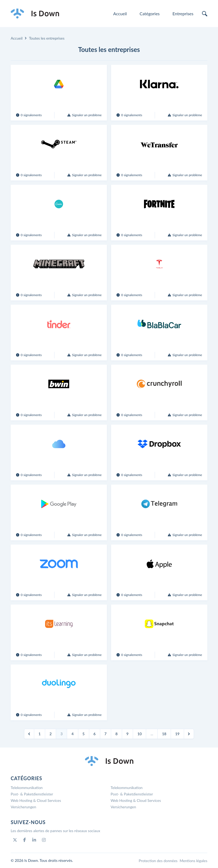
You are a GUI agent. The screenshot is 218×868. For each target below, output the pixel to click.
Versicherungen (23, 807)
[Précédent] (29, 734)
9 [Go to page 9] (127, 734)
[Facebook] (25, 840)
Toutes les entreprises (47, 38)
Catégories (150, 14)
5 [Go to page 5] (84, 734)
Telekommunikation (27, 788)
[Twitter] (15, 840)
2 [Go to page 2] (50, 734)
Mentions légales (193, 861)
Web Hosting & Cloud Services (36, 800)
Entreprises (183, 14)
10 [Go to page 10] (139, 734)
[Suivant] (189, 734)
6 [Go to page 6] (95, 734)
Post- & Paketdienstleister (32, 794)
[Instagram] (44, 840)
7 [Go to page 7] (106, 734)
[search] (205, 14)
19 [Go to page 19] (177, 734)
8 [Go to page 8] (116, 734)
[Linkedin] (34, 840)
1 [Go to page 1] (40, 734)
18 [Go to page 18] (164, 734)
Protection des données (158, 861)
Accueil (120, 14)
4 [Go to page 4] (72, 734)
